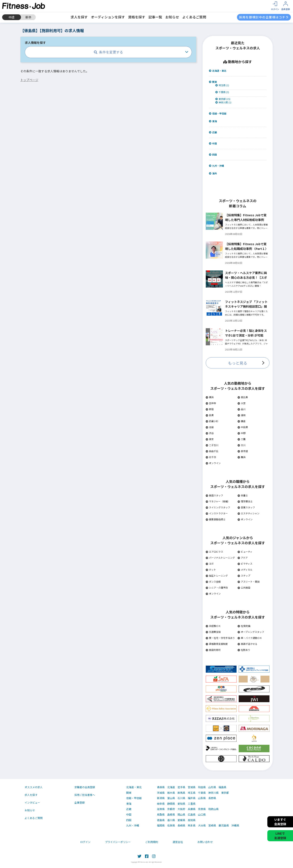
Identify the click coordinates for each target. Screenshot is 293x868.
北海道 (171, 787)
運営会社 (178, 842)
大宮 (242, 403)
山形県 (212, 787)
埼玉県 (192, 793)
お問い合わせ (205, 842)
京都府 (171, 809)
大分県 (202, 825)
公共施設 (244, 588)
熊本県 (192, 825)
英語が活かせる (247, 644)
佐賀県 (171, 825)
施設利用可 (213, 650)
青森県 (161, 787)
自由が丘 (212, 451)
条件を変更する (108, 52)
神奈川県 (213, 793)
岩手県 (181, 787)
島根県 (171, 815)
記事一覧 (155, 17)
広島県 (192, 815)
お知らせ (172, 17)
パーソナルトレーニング (220, 558)
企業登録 (80, 802)
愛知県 (181, 804)
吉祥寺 (211, 403)
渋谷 (210, 433)
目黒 (210, 415)
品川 (242, 409)
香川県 (171, 820)
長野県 (212, 798)
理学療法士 (245, 501)
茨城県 (161, 793)
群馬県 (181, 793)
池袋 (210, 427)
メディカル (245, 570)
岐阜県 (161, 804)
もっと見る (238, 363)
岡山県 (181, 815)
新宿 (210, 409)
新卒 (28, 17)
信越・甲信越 (218, 114)
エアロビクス (214, 552)
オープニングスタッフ (251, 632)
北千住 (211, 457)
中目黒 (243, 427)
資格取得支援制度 (217, 644)
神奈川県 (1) (223, 102)
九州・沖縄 (216, 166)
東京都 (225, 793)
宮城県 (192, 787)
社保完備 (244, 626)
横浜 (210, 397)
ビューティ (245, 552)
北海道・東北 (218, 71)
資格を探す (137, 17)
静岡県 (171, 804)
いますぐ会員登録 (280, 822)
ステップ (244, 576)
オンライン (213, 463)
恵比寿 (243, 397)
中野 (242, 433)
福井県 (192, 798)
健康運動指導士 (216, 519)
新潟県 (161, 798)
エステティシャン (249, 513)
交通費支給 (213, 632)
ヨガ (210, 564)
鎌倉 (242, 421)
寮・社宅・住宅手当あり (220, 638)
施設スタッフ (214, 495)
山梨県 (202, 798)
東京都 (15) (223, 99)
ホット (211, 570)
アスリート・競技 (249, 582)
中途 (12, 17)
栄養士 (243, 495)
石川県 (181, 798)
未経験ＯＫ (213, 626)
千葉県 (202, 793)
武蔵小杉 (212, 421)
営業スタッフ (246, 507)
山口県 (202, 815)
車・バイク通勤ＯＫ (250, 638)
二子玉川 (212, 445)
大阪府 (181, 809)
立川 (242, 445)
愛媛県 (181, 820)
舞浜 (242, 457)
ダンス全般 (213, 582)
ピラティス (245, 564)
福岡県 (161, 825)
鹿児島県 (224, 825)
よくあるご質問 (194, 17)
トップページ (29, 80)
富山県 (171, 798)
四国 (213, 155)
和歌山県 (213, 809)
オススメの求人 (34, 787)
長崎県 (181, 825)
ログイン (85, 842)
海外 (213, 173)
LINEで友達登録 (280, 836)
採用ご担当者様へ (85, 795)
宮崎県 (212, 825)
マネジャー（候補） (218, 501)
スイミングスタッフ (218, 507)
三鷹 (242, 439)
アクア (243, 558)
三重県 (192, 804)
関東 (213, 82)
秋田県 (202, 787)
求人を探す (79, 17)
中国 (213, 143)
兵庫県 (192, 809)
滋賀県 (161, 809)
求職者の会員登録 (85, 787)
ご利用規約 (152, 842)
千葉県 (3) (222, 92)
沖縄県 (235, 825)
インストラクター (217, 513)
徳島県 (161, 820)
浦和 (242, 415)
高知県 (192, 820)
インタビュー (32, 802)
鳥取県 (161, 815)
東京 (210, 439)
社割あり (244, 650)
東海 (213, 121)
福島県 (222, 787)
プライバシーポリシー (118, 842)
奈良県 (202, 809)
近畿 (213, 132)
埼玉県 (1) (222, 85)
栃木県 (171, 793)
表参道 (243, 451)
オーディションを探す (108, 17)
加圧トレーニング (217, 576)
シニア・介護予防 (217, 588)
